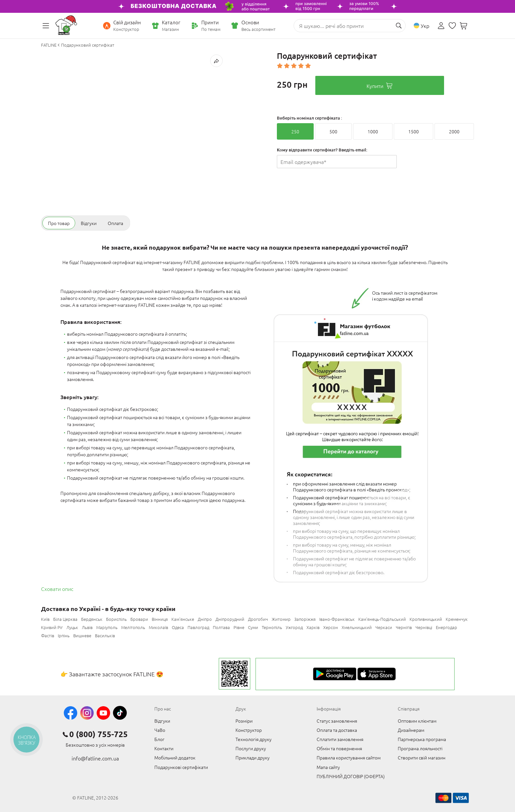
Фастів (48, 635)
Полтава (221, 627)
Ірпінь (64, 635)
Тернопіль (272, 627)
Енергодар (447, 627)
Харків (313, 627)
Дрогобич (258, 619)
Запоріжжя (305, 619)
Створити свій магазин (422, 757)
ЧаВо (160, 730)
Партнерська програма (422, 739)
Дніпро (205, 619)
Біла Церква (65, 619)
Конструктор (249, 730)
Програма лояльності (420, 748)
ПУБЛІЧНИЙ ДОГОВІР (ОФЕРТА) (351, 776)
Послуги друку (251, 748)
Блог (159, 739)
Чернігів (404, 627)
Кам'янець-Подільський (382, 619)
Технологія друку (254, 739)
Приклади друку (253, 757)
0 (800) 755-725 (99, 734)
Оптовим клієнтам (417, 721)
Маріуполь (107, 627)
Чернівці (424, 627)
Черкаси (384, 627)
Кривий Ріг (52, 627)
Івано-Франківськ (337, 619)
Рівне (239, 627)
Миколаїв (158, 627)
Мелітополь (133, 627)
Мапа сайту (328, 767)
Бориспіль (116, 619)
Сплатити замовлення (340, 739)
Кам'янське (183, 619)
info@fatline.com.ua (95, 758)
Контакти (164, 748)
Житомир (281, 619)
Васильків (105, 635)
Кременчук (457, 619)
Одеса (178, 627)
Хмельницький (357, 627)
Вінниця (160, 619)
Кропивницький (426, 619)
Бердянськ (92, 619)
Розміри (244, 721)
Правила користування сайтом (349, 757)
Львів (87, 627)
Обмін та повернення (339, 748)
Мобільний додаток (175, 757)
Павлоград (198, 627)
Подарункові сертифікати (181, 767)
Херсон (331, 627)
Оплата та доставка (337, 730)
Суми (253, 627)
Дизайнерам (411, 730)
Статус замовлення (337, 721)
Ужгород (294, 627)
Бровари (139, 619)
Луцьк (72, 627)
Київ (45, 619)
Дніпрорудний (230, 619)
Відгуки (162, 721)
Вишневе (82, 635)
